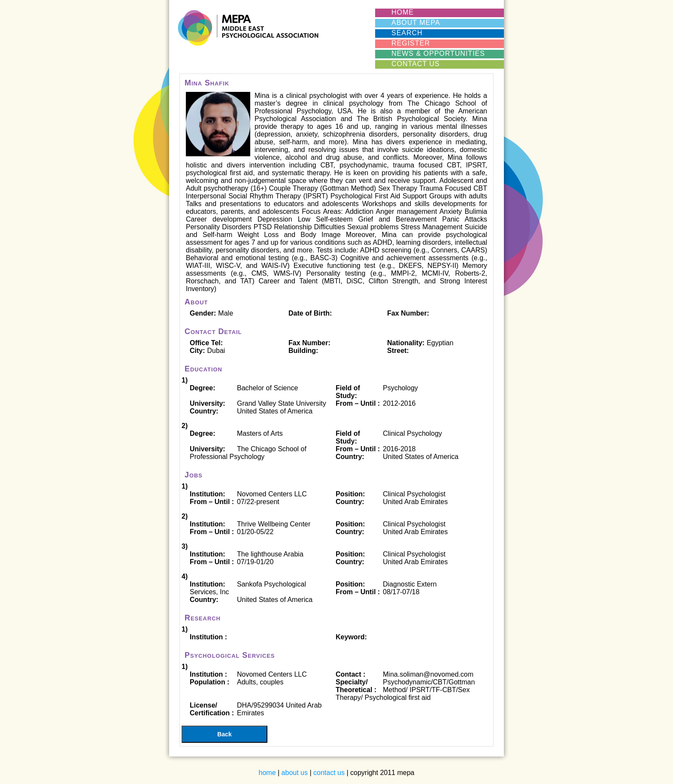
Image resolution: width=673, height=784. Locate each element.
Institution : (208, 637)
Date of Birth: (310, 313)
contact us (329, 773)
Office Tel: (206, 343)
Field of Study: (348, 392)
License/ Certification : (212, 709)
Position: (350, 494)
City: (197, 351)
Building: (303, 351)
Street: (398, 351)
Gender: (203, 313)
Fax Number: (408, 313)
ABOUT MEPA (416, 23)
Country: (204, 411)
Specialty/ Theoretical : (356, 686)
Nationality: (406, 343)
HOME (403, 12)
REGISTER (411, 43)
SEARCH (407, 33)
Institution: (208, 494)
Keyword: (351, 637)
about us (295, 773)
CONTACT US (416, 64)
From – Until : (358, 403)
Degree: (203, 388)
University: (208, 403)
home (267, 773)
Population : (209, 682)
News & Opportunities (438, 53)
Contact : (350, 674)
